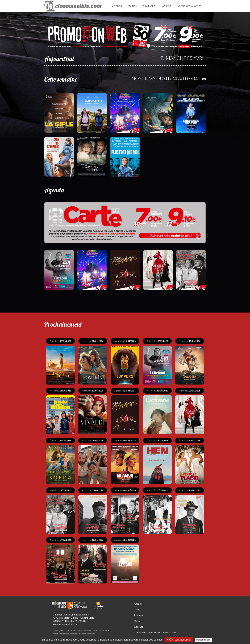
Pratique (139, 615)
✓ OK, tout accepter (179, 640)
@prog (138, 621)
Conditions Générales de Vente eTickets (156, 632)
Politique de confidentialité (83, 634)
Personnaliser (203, 640)
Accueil (138, 604)
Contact (139, 627)
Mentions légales (61, 634)
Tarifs (137, 609)
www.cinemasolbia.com (66, 624)
